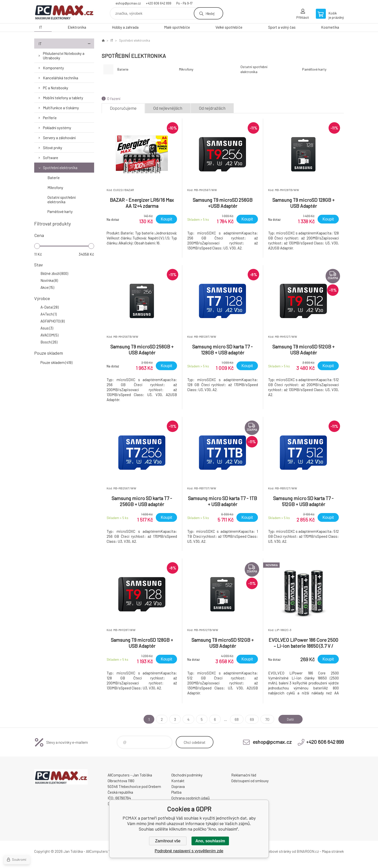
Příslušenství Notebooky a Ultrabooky (64, 56)
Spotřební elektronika (60, 168)
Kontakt (178, 781)
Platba (176, 792)
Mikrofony (55, 188)
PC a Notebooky (56, 88)
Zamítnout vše (168, 841)
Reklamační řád (244, 775)
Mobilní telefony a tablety (63, 98)
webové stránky (278, 851)
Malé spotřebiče (177, 27)
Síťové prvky (53, 148)
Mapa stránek (333, 851)
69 (250, 719)
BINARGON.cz (308, 851)
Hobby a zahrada (125, 27)
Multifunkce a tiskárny (61, 108)
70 (265, 719)
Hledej (210, 13)
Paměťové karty (60, 212)
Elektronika (77, 27)
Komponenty (53, 68)
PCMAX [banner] (64, 12)
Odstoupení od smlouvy (250, 781)
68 (234, 719)
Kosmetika (330, 27)
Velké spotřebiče (229, 27)
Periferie (50, 118)
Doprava (178, 786)
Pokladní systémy (57, 128)
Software (51, 158)
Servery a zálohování (59, 138)
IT (41, 27)
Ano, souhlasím (210, 841)
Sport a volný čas (282, 27)
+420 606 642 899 (159, 3)
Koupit (166, 219)
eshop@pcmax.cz (128, 3)
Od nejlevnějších (168, 108)
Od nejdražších (212, 108)
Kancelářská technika (61, 78)
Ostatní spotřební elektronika (62, 200)
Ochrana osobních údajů (190, 798)
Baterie (54, 178)
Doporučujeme (123, 108)
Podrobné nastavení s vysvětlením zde (189, 851)
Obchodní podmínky (187, 775)
